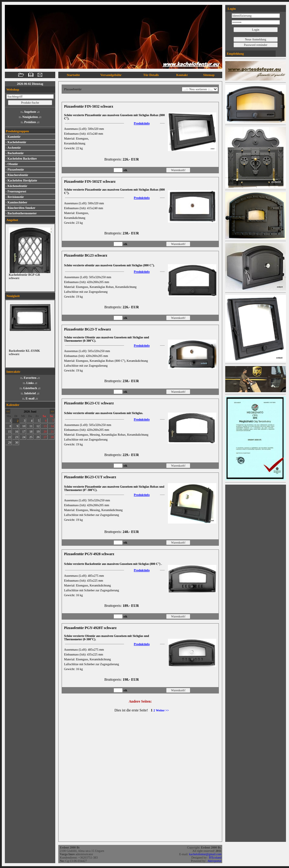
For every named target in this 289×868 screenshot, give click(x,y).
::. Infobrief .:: (30, 393)
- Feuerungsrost (16, 191)
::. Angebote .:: (30, 112)
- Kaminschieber (17, 202)
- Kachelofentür (16, 142)
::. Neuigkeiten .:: (30, 117)
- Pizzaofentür (15, 169)
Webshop (13, 90)
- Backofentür (15, 153)
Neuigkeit (13, 296)
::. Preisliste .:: (30, 122)
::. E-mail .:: (30, 398)
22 (9, 437)
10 (24, 426)
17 (24, 432)
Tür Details (151, 75)
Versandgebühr (111, 75)
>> (52, 412)
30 (17, 443)
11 (31, 426)
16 (17, 432)
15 (9, 432)
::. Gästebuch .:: (30, 388)
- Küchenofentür (17, 186)
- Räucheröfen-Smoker (20, 208)
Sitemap (209, 75)
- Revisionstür (15, 197)
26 (38, 437)
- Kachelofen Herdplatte (21, 180)
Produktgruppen (17, 131)
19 (38, 432)
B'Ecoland (216, 858)
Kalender (13, 405)
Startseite (73, 75)
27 (45, 437)
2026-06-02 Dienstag (30, 84)
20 (45, 432)
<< (8, 412)
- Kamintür (13, 137)
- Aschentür (13, 148)
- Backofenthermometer (21, 213)
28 (52, 437)
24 (24, 437)
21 (52, 432)
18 (31, 432)
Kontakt (182, 75)
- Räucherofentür (17, 175)
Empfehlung (235, 54)
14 (52, 426)
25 (31, 437)
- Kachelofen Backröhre (21, 159)
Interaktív (13, 372)
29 (9, 443)
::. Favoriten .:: (30, 378)
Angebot (12, 220)
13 (45, 426)
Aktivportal (215, 861)
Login (231, 9)
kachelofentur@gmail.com (206, 854)
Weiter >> (163, 710)
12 (38, 426)
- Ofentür (12, 164)
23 (17, 437)
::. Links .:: (30, 383)
